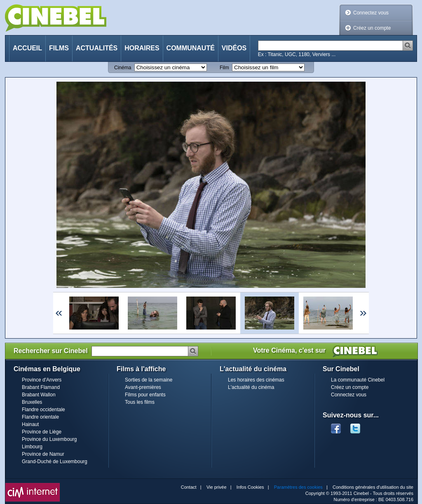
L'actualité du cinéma (251, 387)
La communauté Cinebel (358, 380)
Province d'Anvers (42, 380)
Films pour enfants (145, 395)
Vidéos (234, 48)
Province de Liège (42, 432)
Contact (189, 487)
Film (224, 68)
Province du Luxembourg (49, 439)
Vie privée (217, 487)
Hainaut (30, 424)
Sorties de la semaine (149, 380)
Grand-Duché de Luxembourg (55, 462)
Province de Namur (43, 454)
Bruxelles (32, 402)
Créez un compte (372, 28)
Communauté (191, 48)
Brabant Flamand (41, 387)
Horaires (142, 48)
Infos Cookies (250, 487)
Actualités (97, 48)
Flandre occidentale (43, 410)
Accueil (27, 48)
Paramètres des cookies (298, 487)
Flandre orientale (40, 417)
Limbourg (32, 447)
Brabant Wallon (39, 395)
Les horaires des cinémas (256, 380)
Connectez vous (371, 13)
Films (59, 48)
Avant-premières (143, 387)
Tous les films (140, 402)
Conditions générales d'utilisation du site (373, 487)
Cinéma (123, 68)
